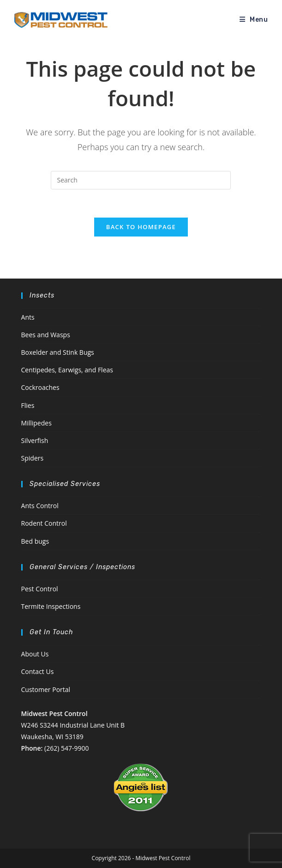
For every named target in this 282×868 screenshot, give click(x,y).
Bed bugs (35, 541)
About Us (35, 654)
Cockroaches (40, 387)
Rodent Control (44, 523)
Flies (28, 405)
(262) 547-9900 (66, 748)
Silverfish (35, 440)
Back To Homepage (141, 227)
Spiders (33, 458)
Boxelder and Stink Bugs (58, 352)
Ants (28, 317)
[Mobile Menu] (254, 20)
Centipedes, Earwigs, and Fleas (67, 370)
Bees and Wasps (46, 335)
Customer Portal (46, 689)
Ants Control (40, 506)
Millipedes (36, 423)
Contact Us (38, 671)
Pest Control (40, 589)
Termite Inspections (51, 606)
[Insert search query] (141, 180)
